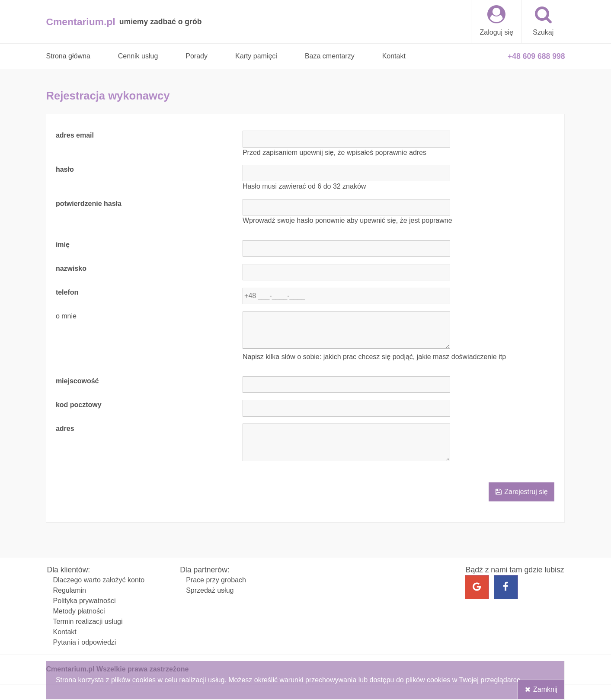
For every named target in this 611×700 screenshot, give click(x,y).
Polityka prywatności (85, 601)
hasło (65, 170)
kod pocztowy (79, 405)
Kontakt (65, 632)
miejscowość (77, 381)
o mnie (66, 316)
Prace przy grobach (216, 580)
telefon (67, 293)
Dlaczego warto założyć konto (99, 580)
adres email (75, 136)
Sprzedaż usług (210, 590)
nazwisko (71, 269)
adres (65, 429)
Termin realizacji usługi (88, 621)
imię (63, 245)
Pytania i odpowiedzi (85, 642)
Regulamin (70, 590)
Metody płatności (79, 611)
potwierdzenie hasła (89, 204)
